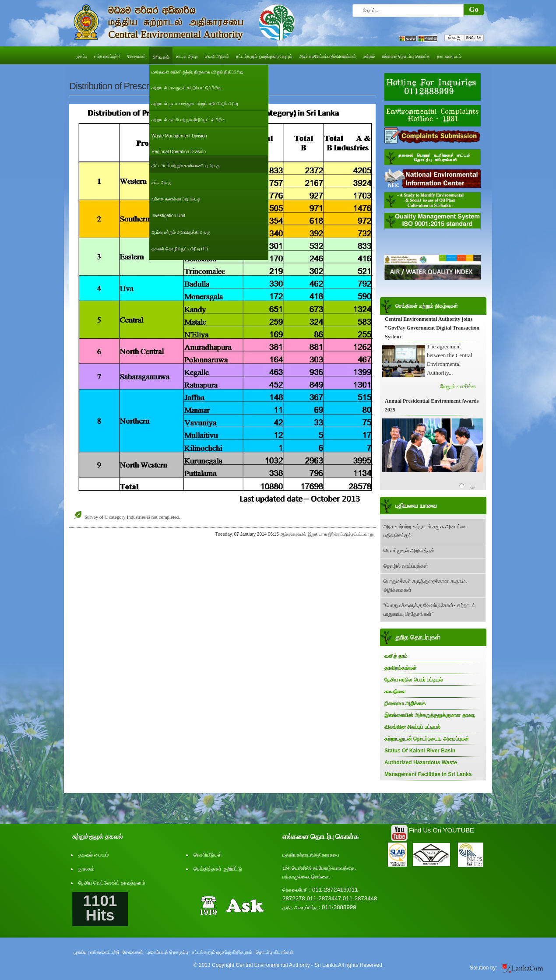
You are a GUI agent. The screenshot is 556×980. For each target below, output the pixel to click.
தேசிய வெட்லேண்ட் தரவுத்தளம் (112, 883)
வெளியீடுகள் (208, 855)
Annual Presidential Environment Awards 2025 (432, 405)
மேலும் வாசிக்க (458, 386)
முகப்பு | (81, 952)
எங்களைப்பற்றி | (106, 952)
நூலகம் (86, 869)
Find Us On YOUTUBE (442, 830)
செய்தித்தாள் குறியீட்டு (218, 869)
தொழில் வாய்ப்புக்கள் (406, 566)
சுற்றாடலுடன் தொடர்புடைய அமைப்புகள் (427, 739)
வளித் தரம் (396, 656)
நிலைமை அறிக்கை (405, 703)
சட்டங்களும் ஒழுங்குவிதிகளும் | (223, 952)
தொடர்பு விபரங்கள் (275, 952)
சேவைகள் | (134, 952)
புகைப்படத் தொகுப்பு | (169, 952)
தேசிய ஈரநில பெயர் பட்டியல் (413, 680)
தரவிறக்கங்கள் (401, 668)
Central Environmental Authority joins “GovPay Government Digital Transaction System (432, 328)
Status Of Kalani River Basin (420, 751)
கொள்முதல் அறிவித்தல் (409, 551)
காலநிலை (395, 692)
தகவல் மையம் (94, 855)
